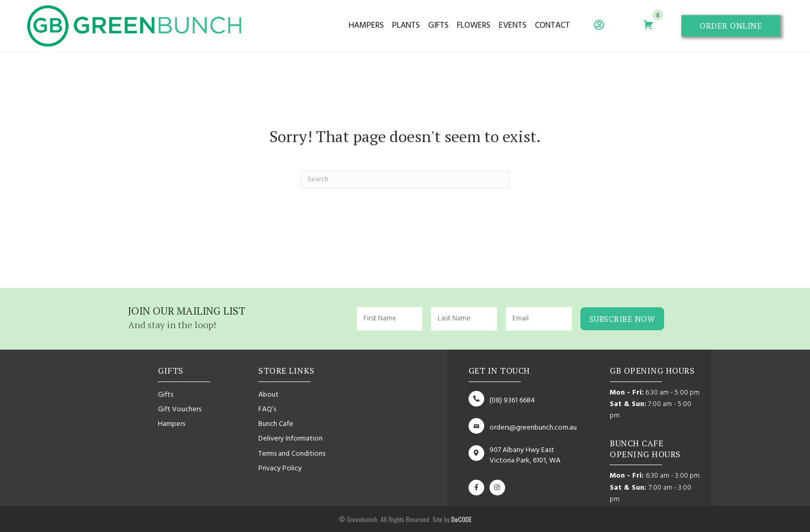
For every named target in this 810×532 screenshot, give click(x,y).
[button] (731, 26)
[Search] (405, 180)
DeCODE (461, 519)
